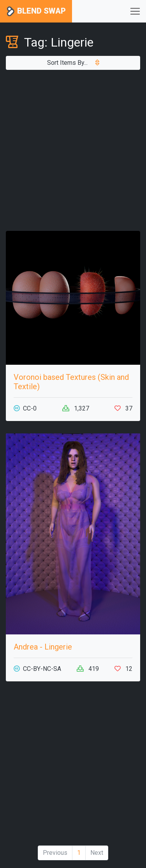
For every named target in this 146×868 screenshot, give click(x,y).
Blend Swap (36, 11)
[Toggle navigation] (135, 11)
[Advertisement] (73, 150)
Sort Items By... (73, 63)
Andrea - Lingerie (43, 647)
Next (97, 853)
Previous (55, 853)
